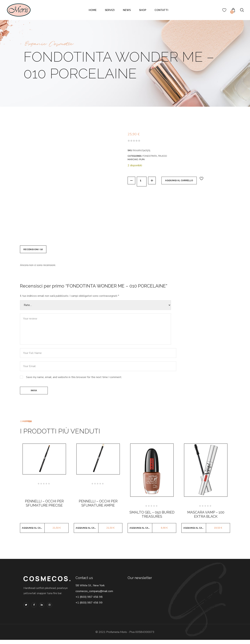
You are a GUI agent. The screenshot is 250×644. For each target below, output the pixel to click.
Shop (143, 10)
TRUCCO (162, 156)
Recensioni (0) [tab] (36, 250)
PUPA (142, 159)
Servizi (110, 10)
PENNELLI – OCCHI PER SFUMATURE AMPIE (98, 508)
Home (93, 10)
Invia (34, 394)
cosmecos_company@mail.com (94, 596)
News (127, 10)
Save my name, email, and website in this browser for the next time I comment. (74, 379)
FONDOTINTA (150, 156)
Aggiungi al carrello (183, 181)
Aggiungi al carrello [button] (33, 532)
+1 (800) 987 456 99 (89, 607)
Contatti (161, 10)
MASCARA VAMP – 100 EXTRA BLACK (206, 519)
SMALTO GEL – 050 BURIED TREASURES (152, 519)
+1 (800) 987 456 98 (89, 601)
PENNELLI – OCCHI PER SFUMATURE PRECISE (44, 508)
